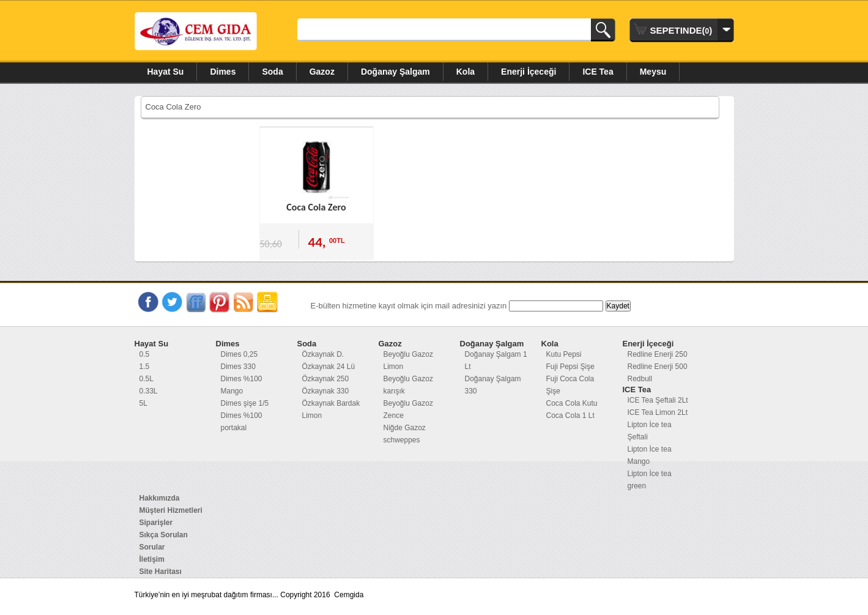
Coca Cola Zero (316, 207)
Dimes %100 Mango (242, 385)
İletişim (152, 559)
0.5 (145, 354)
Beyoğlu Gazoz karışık (408, 385)
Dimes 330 (238, 367)
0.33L (149, 391)
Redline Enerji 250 (658, 354)
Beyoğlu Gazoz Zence (408, 409)
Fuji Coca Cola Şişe (570, 385)
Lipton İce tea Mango (650, 455)
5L (143, 403)
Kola (466, 72)
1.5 (145, 367)
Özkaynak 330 (326, 391)
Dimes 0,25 (239, 354)
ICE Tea (598, 72)
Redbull (640, 379)
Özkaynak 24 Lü (329, 367)
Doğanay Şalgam (395, 72)
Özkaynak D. (323, 354)
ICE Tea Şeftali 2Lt (658, 400)
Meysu (653, 72)
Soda (272, 72)
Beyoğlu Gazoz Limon (408, 360)
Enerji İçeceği (529, 72)
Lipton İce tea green (650, 480)
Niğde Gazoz (405, 428)
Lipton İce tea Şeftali (650, 431)
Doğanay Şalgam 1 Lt (496, 360)
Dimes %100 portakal (242, 422)
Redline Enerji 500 (658, 367)
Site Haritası (161, 572)
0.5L (147, 379)
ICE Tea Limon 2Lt (658, 412)
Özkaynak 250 (326, 379)
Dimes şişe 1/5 (245, 403)
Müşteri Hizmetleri (171, 510)
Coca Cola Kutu (572, 403)
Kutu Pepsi (564, 354)
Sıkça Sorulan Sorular (164, 541)
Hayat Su (166, 72)
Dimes (223, 72)
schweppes (402, 440)
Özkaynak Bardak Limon (331, 409)
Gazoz (322, 72)
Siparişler (156, 523)
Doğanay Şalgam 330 (493, 385)
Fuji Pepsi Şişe (570, 367)
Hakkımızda (160, 498)
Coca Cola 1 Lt (570, 416)
